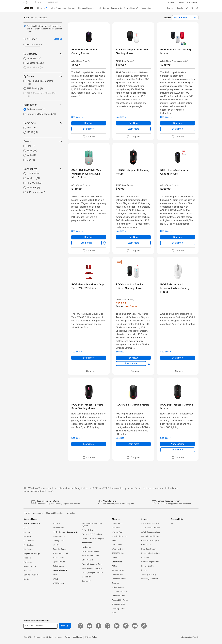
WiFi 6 (55, 579)
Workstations (58, 528)
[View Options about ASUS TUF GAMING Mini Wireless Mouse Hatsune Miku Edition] (104, 243)
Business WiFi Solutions (92, 534)
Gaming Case (58, 541)
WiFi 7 (55, 575)
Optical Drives (59, 562)
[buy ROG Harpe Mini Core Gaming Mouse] (89, 51)
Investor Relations (119, 536)
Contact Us (146, 545)
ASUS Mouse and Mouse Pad (42, 95)
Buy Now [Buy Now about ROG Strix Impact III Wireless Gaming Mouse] (133, 123)
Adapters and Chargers (92, 568)
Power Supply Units (61, 553)
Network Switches (90, 530)
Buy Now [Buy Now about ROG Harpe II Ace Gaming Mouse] (178, 123)
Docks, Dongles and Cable (93, 573)
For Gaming (28, 549)
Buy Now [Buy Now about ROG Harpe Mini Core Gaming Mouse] (89, 123)
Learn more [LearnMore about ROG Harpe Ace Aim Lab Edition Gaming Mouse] (131, 363)
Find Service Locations (151, 553)
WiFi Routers (58, 583)
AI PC (114, 566)
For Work (27, 537)
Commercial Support (150, 540)
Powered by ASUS (120, 592)
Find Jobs (116, 528)
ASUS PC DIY (118, 575)
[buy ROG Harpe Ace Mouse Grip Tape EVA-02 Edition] (89, 286)
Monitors (27, 558)
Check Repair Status (150, 536)
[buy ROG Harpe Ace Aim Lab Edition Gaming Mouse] (133, 286)
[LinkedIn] (117, 626)
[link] (28, 8)
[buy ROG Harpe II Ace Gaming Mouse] (178, 51)
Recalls (144, 570)
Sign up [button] (65, 626)
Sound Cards (58, 558)
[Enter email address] (40, 626)
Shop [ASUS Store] (40, 8)
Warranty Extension (150, 579)
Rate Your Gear (118, 596)
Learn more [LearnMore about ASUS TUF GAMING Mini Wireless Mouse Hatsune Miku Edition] (87, 243)
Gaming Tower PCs (31, 575)
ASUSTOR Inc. (118, 553)
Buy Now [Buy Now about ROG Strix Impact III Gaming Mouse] (133, 237)
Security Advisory (149, 574)
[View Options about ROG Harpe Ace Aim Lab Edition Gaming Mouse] (148, 363)
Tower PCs (28, 571)
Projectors (28, 562)
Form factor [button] (43, 105)
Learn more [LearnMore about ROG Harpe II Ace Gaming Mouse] (178, 129)
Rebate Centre (147, 566)
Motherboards (59, 536)
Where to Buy (118, 549)
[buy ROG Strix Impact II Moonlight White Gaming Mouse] (178, 288)
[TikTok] (144, 626)
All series (71, 513)
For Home (28, 532)
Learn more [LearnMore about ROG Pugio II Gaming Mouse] (133, 444)
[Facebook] (99, 626)
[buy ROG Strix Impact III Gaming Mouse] (133, 172)
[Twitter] (108, 626)
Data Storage (58, 566)
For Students (29, 545)
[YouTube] (89, 626)
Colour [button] (43, 141)
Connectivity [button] (43, 169)
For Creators (29, 541)
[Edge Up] (135, 626)
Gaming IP (86, 581)
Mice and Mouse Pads (91, 551)
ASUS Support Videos (151, 532)
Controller (86, 577)
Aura (114, 613)
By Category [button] (43, 54)
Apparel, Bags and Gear (92, 564)
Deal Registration (149, 549)
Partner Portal (118, 570)
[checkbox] (43, 68)
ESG (173, 523)
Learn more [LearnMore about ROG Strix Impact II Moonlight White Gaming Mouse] (178, 358)
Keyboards (87, 547)
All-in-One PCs (30, 566)
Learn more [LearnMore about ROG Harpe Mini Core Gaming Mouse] (89, 129)
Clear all (58, 39)
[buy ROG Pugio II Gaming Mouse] (133, 405)
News (114, 540)
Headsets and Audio (90, 556)
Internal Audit (118, 532)
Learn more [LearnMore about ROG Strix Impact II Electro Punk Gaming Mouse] (89, 444)
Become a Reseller (120, 579)
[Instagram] (80, 626)
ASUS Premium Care (150, 523)
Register (180, 8)
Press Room (117, 545)
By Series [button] (43, 76)
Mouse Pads (35, 67)
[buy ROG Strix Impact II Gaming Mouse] (178, 407)
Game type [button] (43, 123)
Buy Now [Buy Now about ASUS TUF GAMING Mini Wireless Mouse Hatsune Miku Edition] (89, 237)
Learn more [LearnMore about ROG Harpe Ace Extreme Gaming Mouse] (178, 243)
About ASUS (117, 523)
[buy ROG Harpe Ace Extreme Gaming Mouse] (178, 172)
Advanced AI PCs (119, 604)
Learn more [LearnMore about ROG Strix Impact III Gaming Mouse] (133, 243)
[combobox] (185, 18)
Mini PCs (56, 523)
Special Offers (193, 2)
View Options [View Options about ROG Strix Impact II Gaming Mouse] (178, 444)
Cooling (56, 545)
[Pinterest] (126, 626)
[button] (172, 2)
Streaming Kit (88, 560)
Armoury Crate (118, 609)
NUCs (26, 579)
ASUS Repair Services (151, 528)
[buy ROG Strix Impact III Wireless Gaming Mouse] (133, 51)
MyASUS (145, 557)
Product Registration (150, 562)
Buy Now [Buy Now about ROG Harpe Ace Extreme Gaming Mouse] (178, 237)
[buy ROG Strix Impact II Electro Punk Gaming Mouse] (89, 407)
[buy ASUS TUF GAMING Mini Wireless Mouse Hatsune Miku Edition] (89, 174)
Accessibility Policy (120, 600)
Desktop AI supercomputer (93, 539)
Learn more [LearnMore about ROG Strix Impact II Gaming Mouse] (178, 450)
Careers (115, 557)
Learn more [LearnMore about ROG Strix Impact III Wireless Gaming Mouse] (133, 129)
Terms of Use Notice (74, 637)
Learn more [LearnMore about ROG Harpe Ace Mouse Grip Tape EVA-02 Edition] (89, 358)
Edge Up (116, 583)
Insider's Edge (118, 587)
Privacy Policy (91, 637)
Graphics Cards (59, 549)
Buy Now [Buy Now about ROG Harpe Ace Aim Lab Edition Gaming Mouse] (133, 358)
